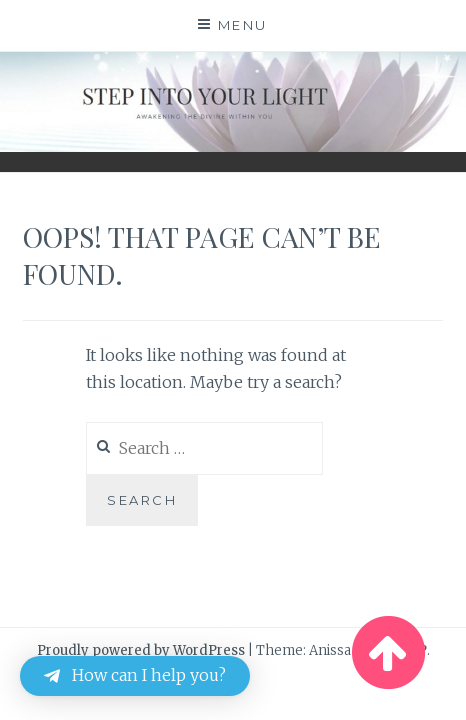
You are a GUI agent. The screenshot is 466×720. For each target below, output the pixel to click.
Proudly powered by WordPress (141, 650)
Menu (243, 25)
